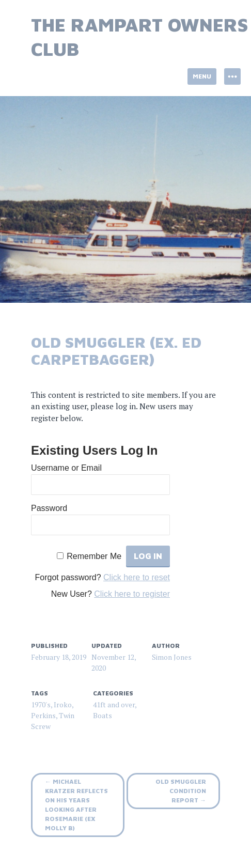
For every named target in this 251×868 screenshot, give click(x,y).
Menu (202, 76)
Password (49, 508)
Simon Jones (172, 657)
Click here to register (132, 594)
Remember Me (94, 556)
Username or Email (66, 468)
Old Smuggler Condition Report (181, 791)
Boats (103, 715)
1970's (41, 704)
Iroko (63, 704)
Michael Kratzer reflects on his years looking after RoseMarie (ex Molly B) (76, 805)
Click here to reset (137, 577)
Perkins (43, 715)
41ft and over (114, 704)
